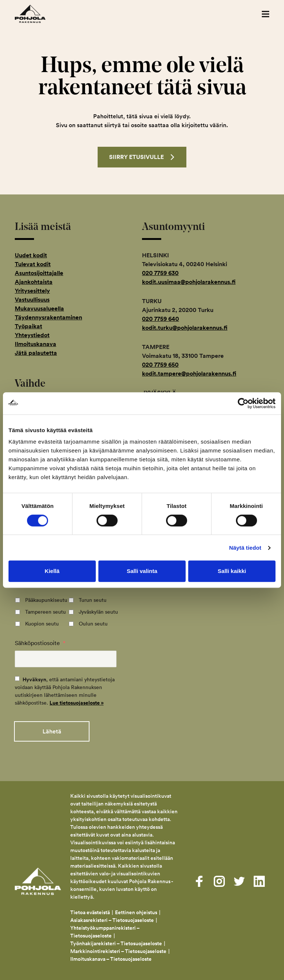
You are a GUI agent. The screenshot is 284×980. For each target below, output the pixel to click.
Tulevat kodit (33, 264)
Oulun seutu (93, 624)
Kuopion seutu (42, 624)
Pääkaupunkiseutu (46, 600)
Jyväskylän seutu (98, 612)
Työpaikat (28, 326)
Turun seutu (93, 600)
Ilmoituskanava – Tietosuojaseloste (111, 957)
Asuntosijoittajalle (39, 273)
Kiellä (52, 571)
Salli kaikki (232, 571)
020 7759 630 (160, 273)
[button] (266, 14)
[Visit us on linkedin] (259, 879)
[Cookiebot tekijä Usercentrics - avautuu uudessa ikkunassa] (243, 403)
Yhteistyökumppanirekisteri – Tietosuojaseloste (105, 930)
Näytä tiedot (245, 548)
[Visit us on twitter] (239, 879)
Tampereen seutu (45, 612)
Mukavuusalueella (39, 308)
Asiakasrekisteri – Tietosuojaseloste (112, 918)
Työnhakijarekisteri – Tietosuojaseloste (116, 942)
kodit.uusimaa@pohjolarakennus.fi (189, 282)
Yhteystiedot (32, 335)
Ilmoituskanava (35, 344)
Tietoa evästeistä (90, 911)
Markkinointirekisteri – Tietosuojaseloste (118, 949)
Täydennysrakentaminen (48, 317)
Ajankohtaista (34, 282)
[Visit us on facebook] (199, 879)
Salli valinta (142, 571)
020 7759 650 (160, 365)
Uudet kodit (31, 255)
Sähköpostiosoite (40, 643)
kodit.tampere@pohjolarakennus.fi (189, 374)
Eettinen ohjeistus (136, 911)
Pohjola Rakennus (38, 14)
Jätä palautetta (36, 353)
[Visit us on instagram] (219, 879)
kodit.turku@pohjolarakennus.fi (185, 328)
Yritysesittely (32, 291)
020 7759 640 (160, 319)
